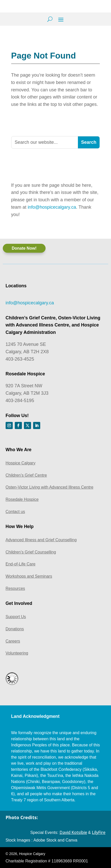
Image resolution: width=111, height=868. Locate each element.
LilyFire (99, 832)
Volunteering (17, 653)
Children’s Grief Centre (26, 475)
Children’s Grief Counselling (31, 552)
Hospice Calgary (20, 463)
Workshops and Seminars (29, 576)
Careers (13, 641)
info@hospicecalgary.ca (52, 207)
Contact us (15, 512)
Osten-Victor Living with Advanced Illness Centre (50, 487)
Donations (15, 629)
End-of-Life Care (20, 564)
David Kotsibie (73, 832)
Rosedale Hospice (22, 499)
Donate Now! (24, 248)
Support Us (16, 617)
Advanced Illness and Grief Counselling (41, 540)
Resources (15, 588)
